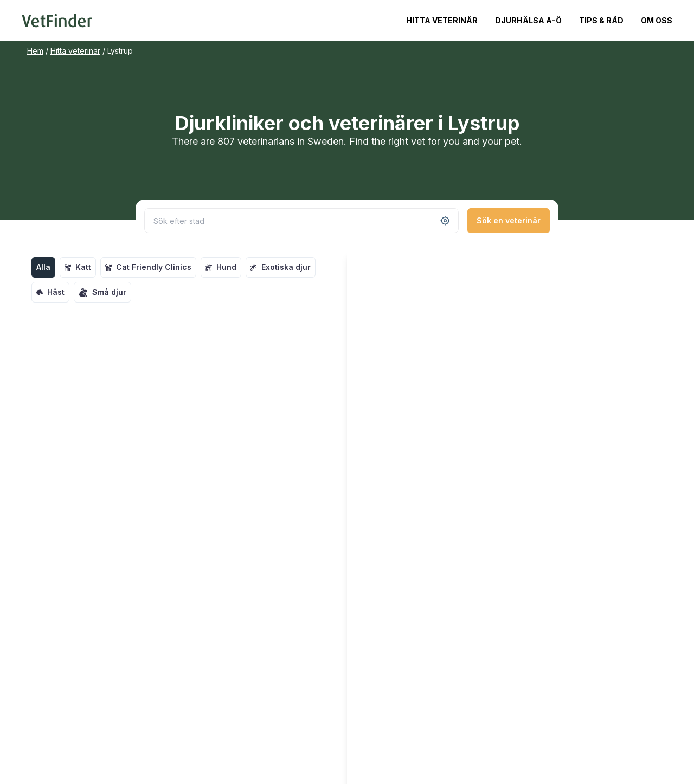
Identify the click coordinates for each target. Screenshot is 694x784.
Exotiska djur (281, 267)
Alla (43, 267)
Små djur (102, 292)
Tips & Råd (601, 20)
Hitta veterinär (442, 20)
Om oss (657, 20)
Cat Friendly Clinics (148, 267)
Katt (78, 267)
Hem (35, 51)
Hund (221, 267)
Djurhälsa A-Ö (528, 20)
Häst (50, 292)
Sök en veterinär (509, 220)
